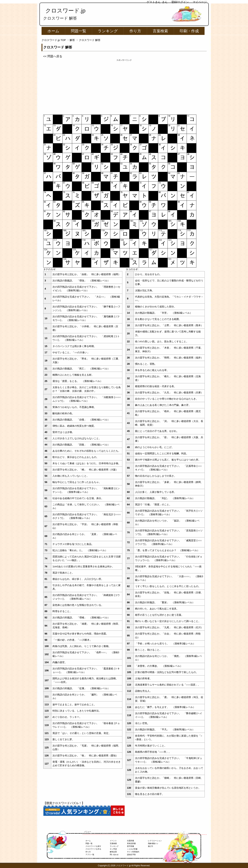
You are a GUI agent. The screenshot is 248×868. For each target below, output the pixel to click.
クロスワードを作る (93, 849)
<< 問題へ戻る (53, 56)
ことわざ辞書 (132, 849)
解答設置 (113, 852)
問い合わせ (114, 855)
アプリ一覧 (90, 855)
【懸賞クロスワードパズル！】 (64, 803)
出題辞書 (131, 841)
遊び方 (151, 846)
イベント (113, 841)
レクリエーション (155, 841)
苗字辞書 (131, 846)
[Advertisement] (124, 86)
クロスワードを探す (93, 846)
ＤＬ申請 (113, 849)
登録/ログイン (180, 2)
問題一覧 (79, 31)
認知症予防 (131, 855)
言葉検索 (160, 31)
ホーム (53, 31)
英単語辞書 (131, 843)
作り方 (135, 31)
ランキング (108, 31)
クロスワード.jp (65, 11)
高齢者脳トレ (153, 843)
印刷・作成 (189, 31)
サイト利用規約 (133, 852)
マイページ (200, 2)
